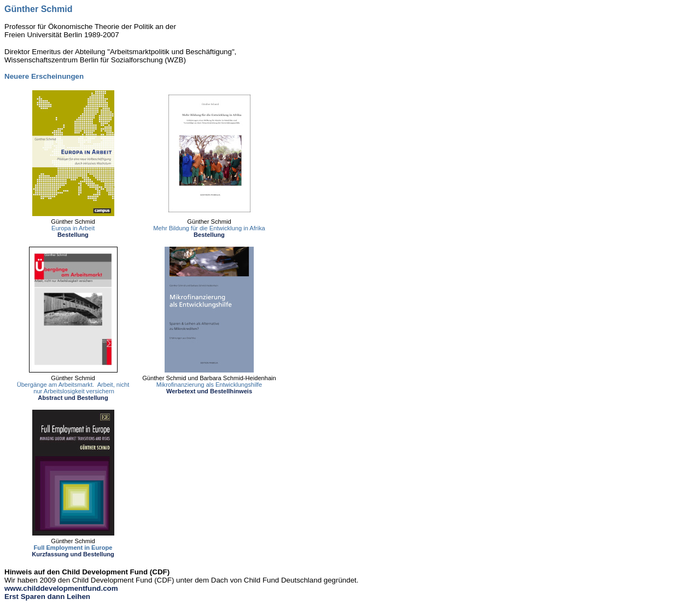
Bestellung (73, 235)
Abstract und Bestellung (73, 398)
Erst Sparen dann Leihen (47, 597)
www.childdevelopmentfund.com (61, 588)
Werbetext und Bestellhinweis (209, 391)
